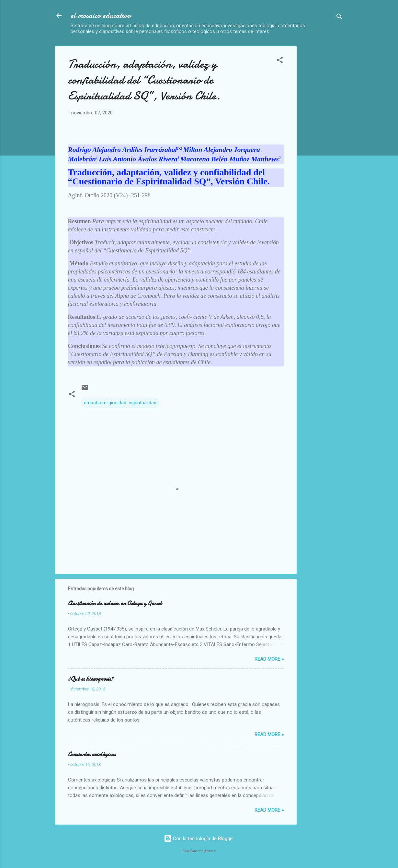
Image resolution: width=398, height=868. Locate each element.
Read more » (269, 659)
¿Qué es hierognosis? (91, 679)
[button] (280, 61)
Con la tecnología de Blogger (199, 839)
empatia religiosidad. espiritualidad (120, 403)
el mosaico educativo (101, 15)
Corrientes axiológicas (92, 754)
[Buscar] (339, 18)
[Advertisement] (350, 144)
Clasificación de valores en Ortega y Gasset (115, 603)
